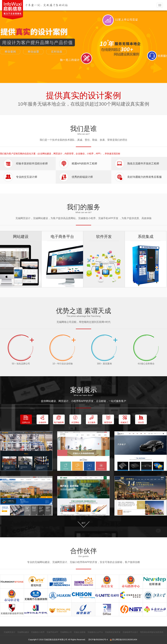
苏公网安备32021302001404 (124, 640)
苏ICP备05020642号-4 (98, 640)
